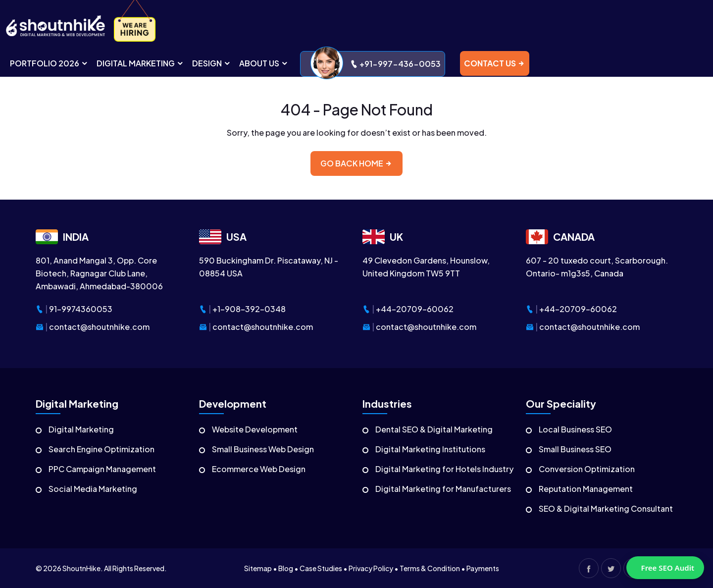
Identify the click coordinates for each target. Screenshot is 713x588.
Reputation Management (586, 489)
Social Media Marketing (93, 489)
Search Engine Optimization (102, 449)
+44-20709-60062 (415, 309)
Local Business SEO (575, 429)
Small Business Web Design (263, 449)
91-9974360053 (81, 309)
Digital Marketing (81, 429)
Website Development (255, 429)
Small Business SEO (575, 449)
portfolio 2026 (49, 63)
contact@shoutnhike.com (99, 327)
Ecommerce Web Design (259, 469)
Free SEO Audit (668, 568)
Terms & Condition (430, 568)
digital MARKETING (140, 63)
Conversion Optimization (587, 469)
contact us (495, 63)
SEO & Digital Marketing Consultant (606, 508)
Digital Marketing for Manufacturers (443, 489)
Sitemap (258, 568)
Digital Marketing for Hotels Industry (444, 469)
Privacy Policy (371, 568)
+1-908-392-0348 (249, 309)
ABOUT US (264, 63)
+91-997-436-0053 (376, 64)
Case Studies (321, 568)
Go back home (356, 163)
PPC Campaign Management (102, 469)
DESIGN (212, 63)
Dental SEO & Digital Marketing (434, 429)
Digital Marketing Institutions (430, 449)
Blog (286, 568)
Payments (483, 568)
